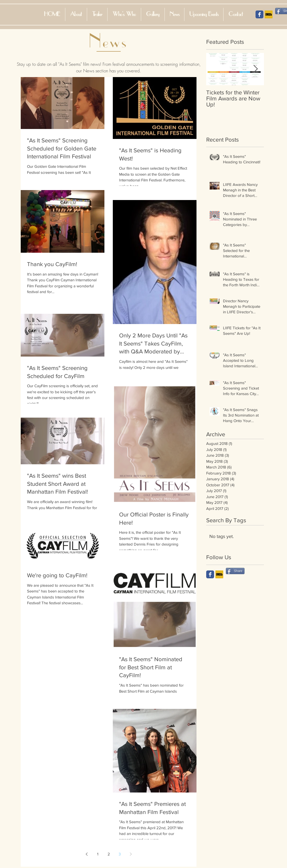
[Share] (235, 571)
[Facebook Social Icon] (259, 14)
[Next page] (131, 854)
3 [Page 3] (120, 854)
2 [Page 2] (109, 854)
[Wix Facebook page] (210, 574)
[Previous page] (87, 854)
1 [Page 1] (98, 854)
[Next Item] (256, 69)
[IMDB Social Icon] (269, 14)
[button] (124, 14)
